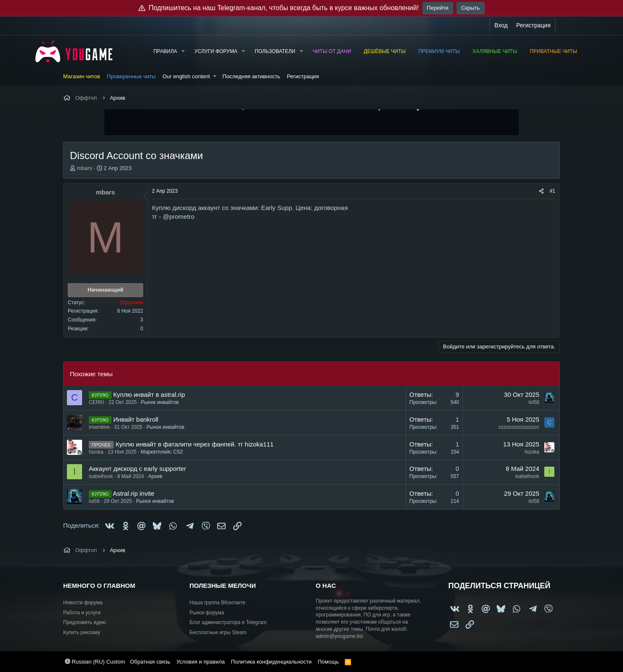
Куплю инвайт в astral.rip (149, 394)
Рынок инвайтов (160, 402)
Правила (165, 51)
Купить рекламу (82, 632)
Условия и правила (201, 662)
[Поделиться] (541, 191)
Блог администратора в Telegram (228, 622)
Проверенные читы (131, 76)
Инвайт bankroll (136, 419)
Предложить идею (85, 622)
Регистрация (303, 76)
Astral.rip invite (133, 493)
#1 (552, 191)
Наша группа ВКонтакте (217, 603)
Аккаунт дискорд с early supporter (137, 469)
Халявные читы (495, 51)
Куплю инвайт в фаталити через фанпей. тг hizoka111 (195, 444)
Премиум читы (439, 51)
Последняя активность (252, 76)
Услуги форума (216, 51)
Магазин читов (82, 76)
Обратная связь (150, 662)
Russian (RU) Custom (95, 662)
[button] (183, 52)
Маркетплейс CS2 (162, 452)
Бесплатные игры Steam (218, 632)
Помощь (328, 662)
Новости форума (83, 603)
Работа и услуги (82, 613)
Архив (155, 476)
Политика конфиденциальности (271, 662)
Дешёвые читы (385, 51)
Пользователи (275, 51)
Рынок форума (207, 613)
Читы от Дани (332, 51)
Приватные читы (554, 51)
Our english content (186, 76)
